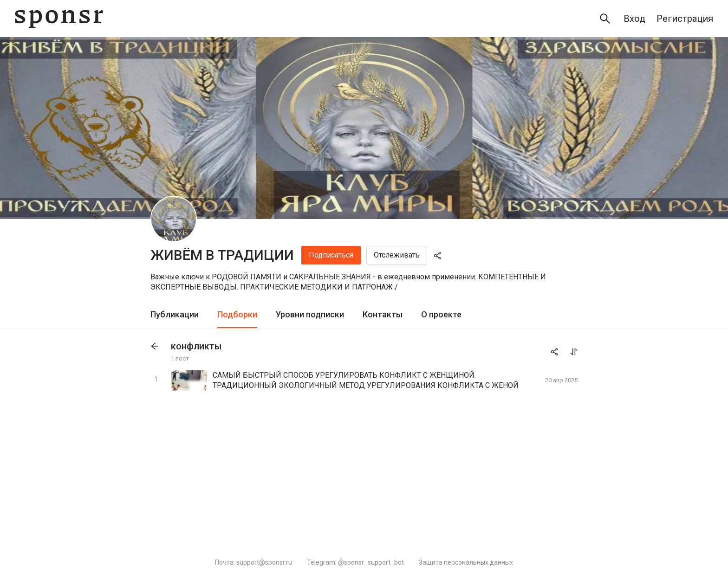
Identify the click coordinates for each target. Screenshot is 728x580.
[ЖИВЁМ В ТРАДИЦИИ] (174, 219)
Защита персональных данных (466, 562)
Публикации (175, 314)
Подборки (237, 314)
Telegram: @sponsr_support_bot (355, 562)
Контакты (383, 314)
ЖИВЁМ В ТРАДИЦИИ (222, 255)
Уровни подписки (310, 314)
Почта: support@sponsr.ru (253, 562)
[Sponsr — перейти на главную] (59, 19)
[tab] (175, 315)
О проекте (441, 314)
